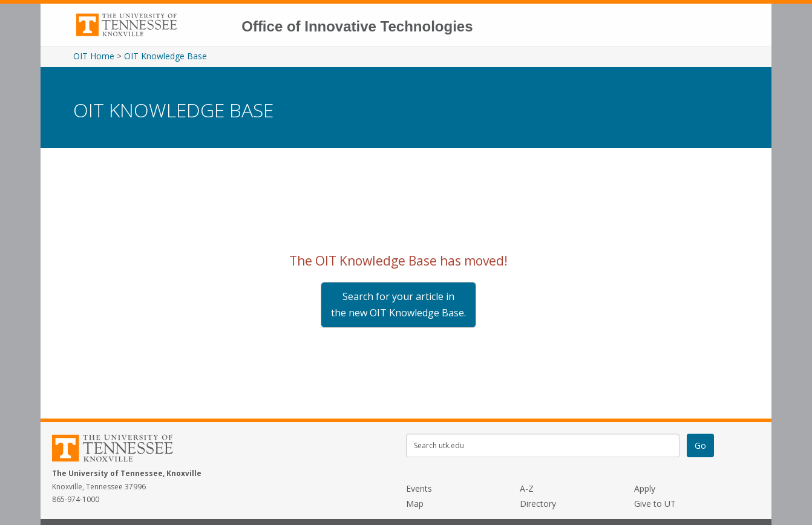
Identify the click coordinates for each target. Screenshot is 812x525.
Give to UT (655, 504)
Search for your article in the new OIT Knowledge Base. (398, 305)
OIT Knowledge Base (165, 56)
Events (419, 488)
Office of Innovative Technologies (357, 27)
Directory (538, 504)
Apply (645, 488)
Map (415, 504)
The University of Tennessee (120, 450)
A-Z (527, 488)
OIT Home (94, 56)
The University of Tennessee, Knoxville (154, 21)
